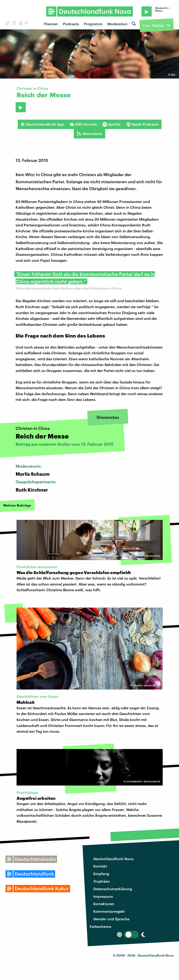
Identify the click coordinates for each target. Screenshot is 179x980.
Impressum (103, 896)
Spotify (112, 124)
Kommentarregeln (109, 911)
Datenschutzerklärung (113, 889)
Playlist (158, 25)
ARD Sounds (83, 124)
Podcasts (71, 24)
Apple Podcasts (142, 124)
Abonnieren (89, 134)
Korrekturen (104, 904)
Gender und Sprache (111, 919)
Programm (93, 24)
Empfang (101, 874)
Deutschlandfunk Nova (113, 859)
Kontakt (100, 866)
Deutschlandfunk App (42, 124)
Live (146, 25)
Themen (51, 24)
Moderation (117, 24)
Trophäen (102, 881)
